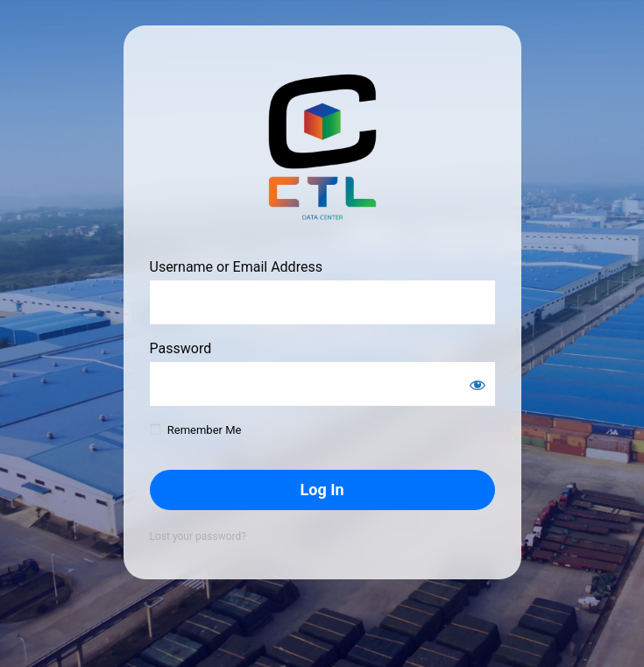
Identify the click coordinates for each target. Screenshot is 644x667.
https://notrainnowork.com (322, 148)
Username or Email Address (236, 267)
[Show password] (478, 385)
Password (181, 348)
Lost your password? (198, 536)
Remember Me (205, 430)
